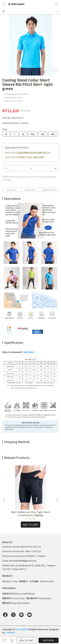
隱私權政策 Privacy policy (39, 598)
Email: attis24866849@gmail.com (19, 561)
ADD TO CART (27, 640)
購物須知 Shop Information (16, 603)
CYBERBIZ (10, 632)
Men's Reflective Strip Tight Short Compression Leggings (31, 514)
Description (12, 190)
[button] (57, 500)
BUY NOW (48, 640)
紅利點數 (34, 581)
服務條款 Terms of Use (14, 598)
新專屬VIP (24, 581)
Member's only (10, 581)
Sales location (47, 581)
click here (29, 352)
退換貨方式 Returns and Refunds (18, 594)
